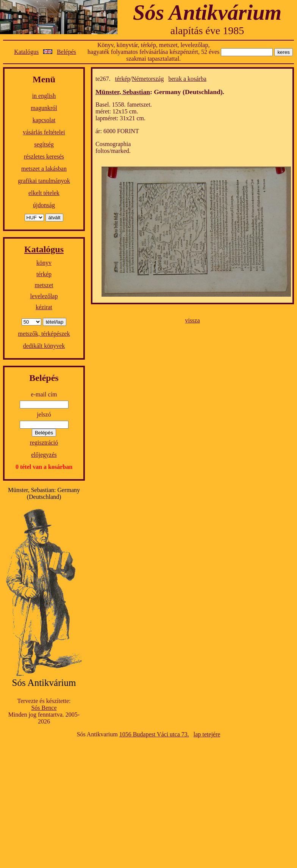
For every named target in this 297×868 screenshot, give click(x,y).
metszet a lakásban (44, 169)
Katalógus (26, 52)
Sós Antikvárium (207, 12)
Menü (44, 79)
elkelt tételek (44, 193)
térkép (44, 274)
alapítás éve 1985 (207, 31)
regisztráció (44, 443)
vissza (192, 320)
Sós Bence (44, 708)
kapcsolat (44, 120)
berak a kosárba (187, 79)
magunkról (44, 108)
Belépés (66, 52)
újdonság (44, 205)
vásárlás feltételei (44, 132)
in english (44, 96)
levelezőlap (44, 296)
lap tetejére (207, 734)
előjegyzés (44, 455)
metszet (44, 285)
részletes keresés (44, 156)
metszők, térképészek (44, 334)
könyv (44, 263)
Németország (148, 79)
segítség (44, 144)
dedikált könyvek (44, 346)
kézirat (44, 307)
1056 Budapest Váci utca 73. (154, 734)
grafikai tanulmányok (44, 181)
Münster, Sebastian (123, 92)
